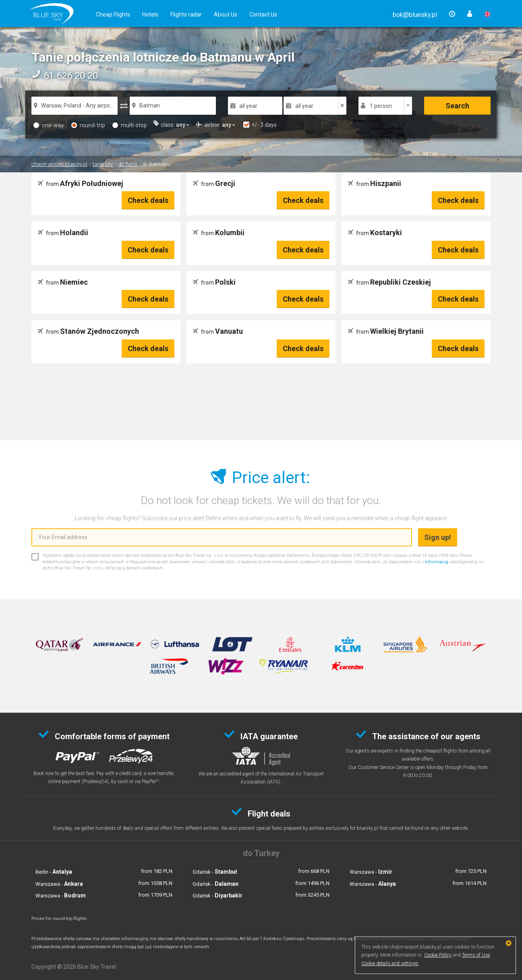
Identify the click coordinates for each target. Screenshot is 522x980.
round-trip (88, 125)
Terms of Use (476, 955)
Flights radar (186, 14)
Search (457, 106)
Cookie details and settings (390, 963)
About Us (226, 14)
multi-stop (130, 125)
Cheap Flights (113, 14)
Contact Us (263, 14)
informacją (437, 562)
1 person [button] (381, 106)
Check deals (148, 200)
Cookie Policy (438, 955)
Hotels (150, 14)
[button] (415, 15)
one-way (49, 125)
